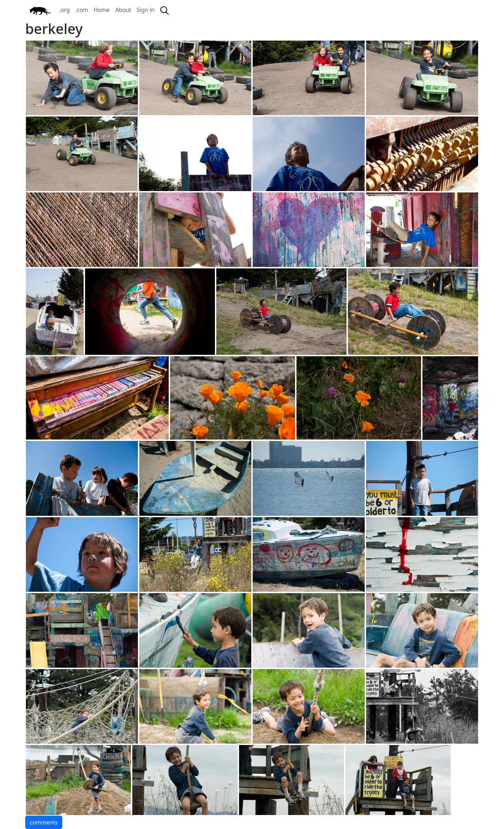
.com (82, 10)
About (123, 10)
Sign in (146, 10)
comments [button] (44, 822)
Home (102, 10)
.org (64, 10)
